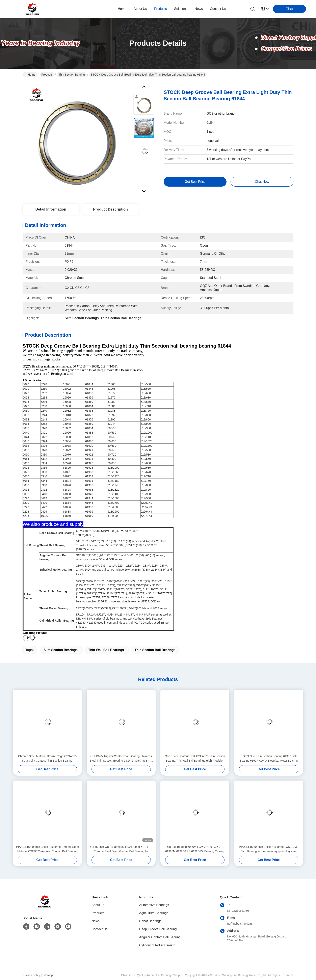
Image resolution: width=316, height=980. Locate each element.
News (96, 921)
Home (122, 9)
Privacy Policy (31, 975)
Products (47, 75)
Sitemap (48, 975)
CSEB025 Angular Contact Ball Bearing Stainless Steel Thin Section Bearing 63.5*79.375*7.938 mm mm (121, 759)
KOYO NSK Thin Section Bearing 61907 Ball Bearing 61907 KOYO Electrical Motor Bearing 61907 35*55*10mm (269, 759)
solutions (181, 9)
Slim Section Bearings (61, 650)
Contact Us (99, 929)
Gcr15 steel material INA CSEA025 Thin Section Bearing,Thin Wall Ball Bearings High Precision (195, 758)
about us (140, 9)
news (199, 9)
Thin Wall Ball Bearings (106, 650)
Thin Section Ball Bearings (155, 650)
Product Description (110, 209)
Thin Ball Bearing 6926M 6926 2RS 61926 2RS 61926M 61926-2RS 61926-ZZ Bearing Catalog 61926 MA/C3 (195, 849)
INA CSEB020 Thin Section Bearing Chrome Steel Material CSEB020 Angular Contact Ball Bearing (47, 849)
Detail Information (51, 209)
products (161, 9)
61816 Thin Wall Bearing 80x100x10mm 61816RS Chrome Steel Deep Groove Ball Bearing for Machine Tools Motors (121, 849)
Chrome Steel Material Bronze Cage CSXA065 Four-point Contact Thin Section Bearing (47, 758)
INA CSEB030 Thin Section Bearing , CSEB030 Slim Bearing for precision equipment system (269, 849)
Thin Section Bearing (72, 75)
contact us (218, 9)
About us (98, 905)
